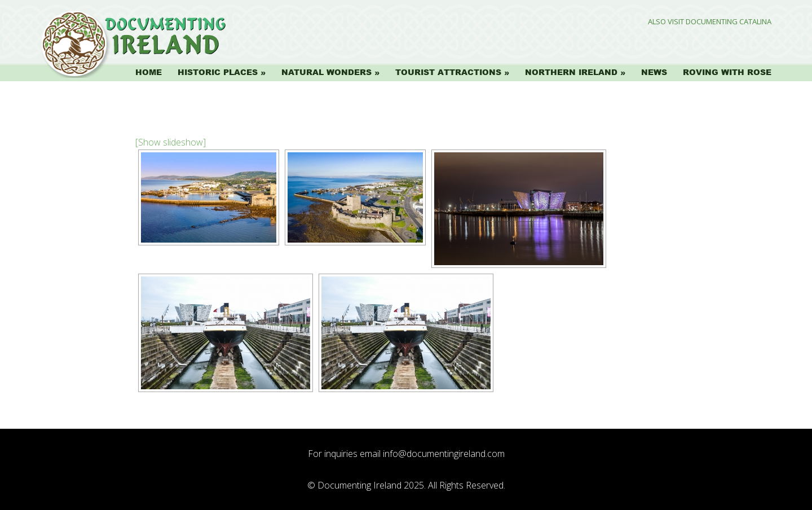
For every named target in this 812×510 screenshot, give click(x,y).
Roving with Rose (727, 72)
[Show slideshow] (171, 142)
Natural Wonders (326, 72)
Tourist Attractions (448, 72)
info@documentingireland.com (444, 454)
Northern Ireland (571, 72)
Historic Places (218, 72)
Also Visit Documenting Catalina (710, 22)
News (654, 72)
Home (149, 72)
